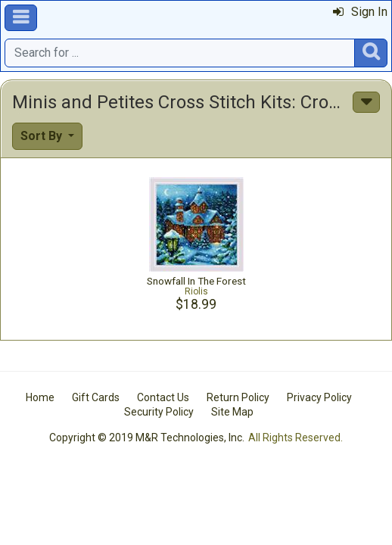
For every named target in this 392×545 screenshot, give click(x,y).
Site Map (232, 412)
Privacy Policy (319, 397)
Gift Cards (96, 397)
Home (40, 397)
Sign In (360, 12)
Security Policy (159, 412)
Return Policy (238, 397)
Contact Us (163, 397)
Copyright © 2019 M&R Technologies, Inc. (147, 438)
